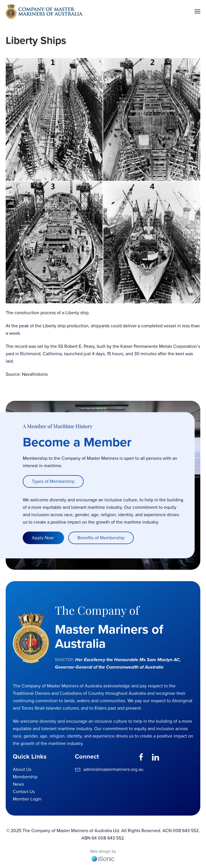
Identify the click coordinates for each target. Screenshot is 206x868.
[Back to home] (44, 11)
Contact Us (24, 792)
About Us (22, 769)
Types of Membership (53, 482)
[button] (197, 11)
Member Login (27, 799)
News (18, 784)
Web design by (103, 851)
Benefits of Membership (101, 538)
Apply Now (43, 538)
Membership (25, 777)
